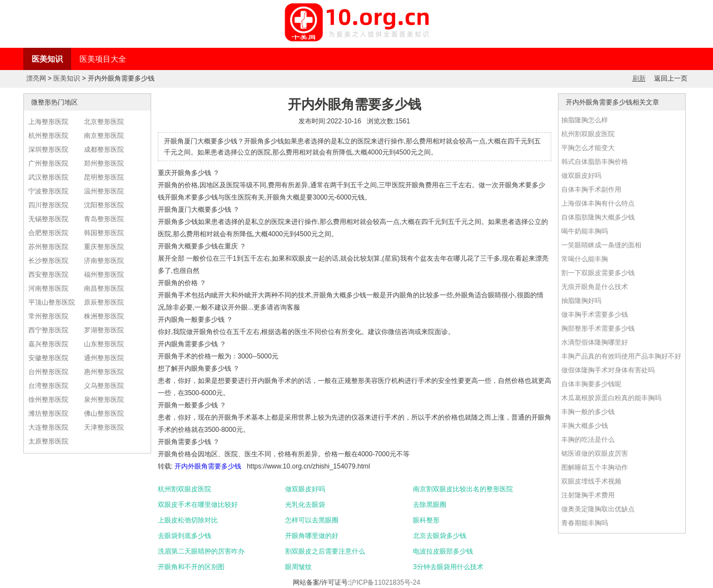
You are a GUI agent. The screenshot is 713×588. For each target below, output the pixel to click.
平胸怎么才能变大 (588, 148)
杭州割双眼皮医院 (185, 489)
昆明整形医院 (104, 177)
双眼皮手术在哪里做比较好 (198, 505)
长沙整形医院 (48, 261)
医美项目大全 (103, 59)
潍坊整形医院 (48, 413)
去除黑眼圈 (430, 505)
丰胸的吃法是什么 (588, 440)
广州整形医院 (48, 163)
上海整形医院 (48, 122)
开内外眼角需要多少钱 (208, 466)
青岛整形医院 (104, 219)
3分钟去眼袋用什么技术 (448, 567)
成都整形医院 (104, 150)
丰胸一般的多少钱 (588, 412)
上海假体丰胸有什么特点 (598, 203)
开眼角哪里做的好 (312, 536)
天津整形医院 (104, 427)
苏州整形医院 (48, 247)
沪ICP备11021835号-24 (385, 582)
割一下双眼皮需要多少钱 (598, 273)
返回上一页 (671, 78)
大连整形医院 (48, 427)
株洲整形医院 (104, 316)
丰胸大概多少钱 (585, 426)
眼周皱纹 (298, 567)
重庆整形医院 (104, 247)
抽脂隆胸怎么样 (585, 120)
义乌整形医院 (104, 386)
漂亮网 (36, 78)
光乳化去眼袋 (305, 505)
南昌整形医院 (104, 288)
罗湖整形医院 (104, 330)
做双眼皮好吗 (305, 489)
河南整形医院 (48, 288)
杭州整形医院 (48, 136)
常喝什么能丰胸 (585, 259)
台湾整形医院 (48, 386)
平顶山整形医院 (52, 302)
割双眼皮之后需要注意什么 (325, 551)
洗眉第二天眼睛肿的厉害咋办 (201, 551)
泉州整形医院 (104, 400)
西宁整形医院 (48, 330)
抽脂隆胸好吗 (581, 301)
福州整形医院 (104, 275)
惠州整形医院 (104, 372)
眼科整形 (426, 520)
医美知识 (47, 59)
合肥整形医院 (48, 233)
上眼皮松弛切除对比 (188, 520)
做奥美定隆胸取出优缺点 (598, 509)
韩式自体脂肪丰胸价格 (595, 162)
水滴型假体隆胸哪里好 (595, 342)
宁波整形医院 (48, 191)
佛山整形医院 (104, 413)
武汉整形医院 (48, 177)
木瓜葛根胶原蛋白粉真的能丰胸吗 (611, 398)
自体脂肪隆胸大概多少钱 (598, 217)
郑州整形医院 (104, 163)
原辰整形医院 (104, 302)
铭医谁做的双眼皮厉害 (595, 454)
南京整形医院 (104, 136)
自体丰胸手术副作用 (591, 190)
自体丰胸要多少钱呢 (591, 384)
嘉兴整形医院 (48, 344)
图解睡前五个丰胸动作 (595, 467)
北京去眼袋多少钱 (440, 536)
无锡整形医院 (48, 219)
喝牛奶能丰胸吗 (585, 231)
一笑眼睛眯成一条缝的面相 (601, 245)
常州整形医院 (48, 316)
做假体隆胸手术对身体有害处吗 (608, 370)
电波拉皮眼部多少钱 (443, 551)
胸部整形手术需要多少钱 (598, 328)
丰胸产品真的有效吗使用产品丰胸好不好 (621, 356)
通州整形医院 (104, 358)
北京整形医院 (104, 122)
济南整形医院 (104, 261)
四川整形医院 (48, 205)
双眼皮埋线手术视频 (591, 481)
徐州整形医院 (48, 400)
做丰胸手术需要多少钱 (595, 315)
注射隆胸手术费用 (588, 495)
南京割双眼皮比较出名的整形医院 (463, 489)
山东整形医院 (104, 344)
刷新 (639, 78)
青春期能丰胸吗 (585, 523)
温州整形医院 (104, 191)
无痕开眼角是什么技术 (595, 287)
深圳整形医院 (48, 150)
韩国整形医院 (104, 233)
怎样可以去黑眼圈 (312, 520)
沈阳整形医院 (104, 205)
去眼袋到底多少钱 (185, 536)
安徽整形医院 (48, 358)
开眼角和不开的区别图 (191, 567)
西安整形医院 (48, 275)
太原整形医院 (48, 441)
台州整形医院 (48, 372)
